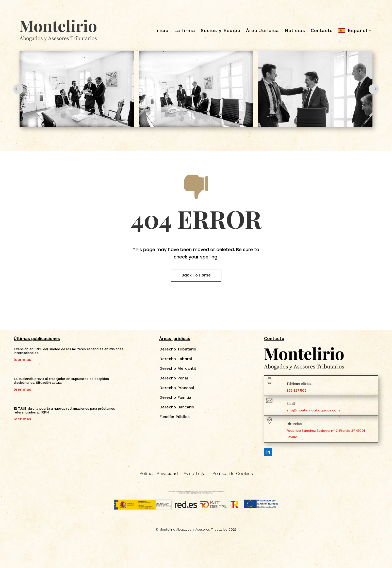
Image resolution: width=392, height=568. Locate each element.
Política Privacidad (159, 474)
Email (291, 403)
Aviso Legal (195, 474)
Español (358, 30)
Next (374, 89)
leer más (22, 360)
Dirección (294, 424)
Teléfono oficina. (299, 383)
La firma (185, 30)
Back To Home (196, 275)
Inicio (162, 30)
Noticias (295, 30)
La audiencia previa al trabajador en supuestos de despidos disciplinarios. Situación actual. (61, 381)
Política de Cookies (233, 474)
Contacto (322, 30)
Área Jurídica (263, 30)
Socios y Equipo (221, 30)
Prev (18, 89)
